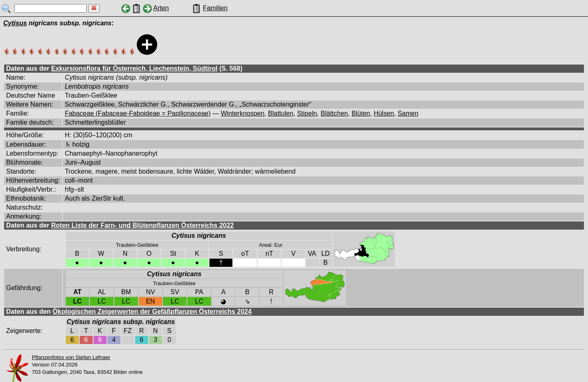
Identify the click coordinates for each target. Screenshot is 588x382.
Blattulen (281, 113)
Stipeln (307, 113)
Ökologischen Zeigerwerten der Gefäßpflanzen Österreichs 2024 (152, 312)
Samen (408, 113)
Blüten (361, 113)
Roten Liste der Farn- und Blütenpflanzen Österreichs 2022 (142, 225)
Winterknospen (243, 113)
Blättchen (334, 113)
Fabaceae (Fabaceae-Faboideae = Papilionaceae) (138, 113)
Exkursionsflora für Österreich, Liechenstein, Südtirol (134, 68)
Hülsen (384, 113)
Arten (161, 8)
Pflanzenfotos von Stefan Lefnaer (71, 357)
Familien (215, 8)
